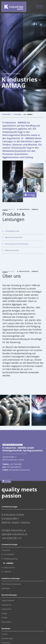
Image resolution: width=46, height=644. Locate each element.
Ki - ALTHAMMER (8, 554)
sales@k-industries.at (14, 534)
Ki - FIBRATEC (6, 572)
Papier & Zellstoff (8, 601)
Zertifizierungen (7, 638)
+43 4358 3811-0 (11, 538)
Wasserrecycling (12, 250)
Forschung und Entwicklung (17, 244)
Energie (4, 613)
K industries (6, 114)
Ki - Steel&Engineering (10, 559)
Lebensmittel (6, 609)
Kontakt (5, 634)
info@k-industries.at (14, 530)
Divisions (18, 114)
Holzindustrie (7, 605)
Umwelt (4, 618)
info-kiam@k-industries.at (19, 470)
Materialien (6, 588)
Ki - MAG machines (8, 568)
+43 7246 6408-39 (14, 467)
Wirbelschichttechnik (14, 237)
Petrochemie (6, 622)
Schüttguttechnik (12, 231)
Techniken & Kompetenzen (11, 584)
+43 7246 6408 (16, 464)
